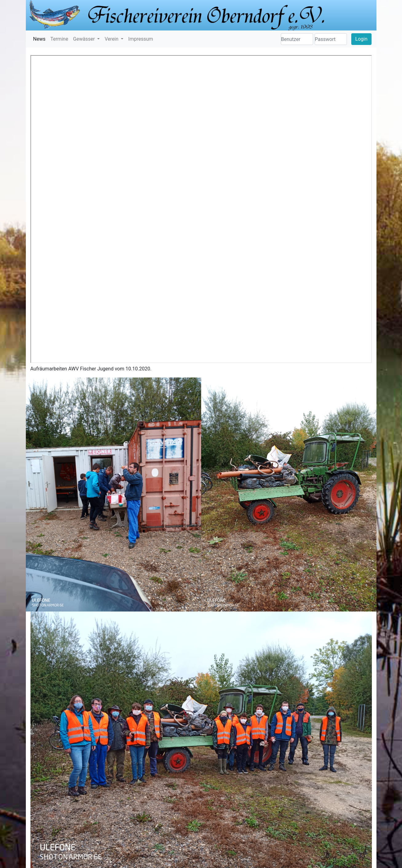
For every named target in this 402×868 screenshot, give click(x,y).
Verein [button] (112, 39)
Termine (59, 39)
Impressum (141, 39)
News (39, 39)
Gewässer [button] (85, 39)
